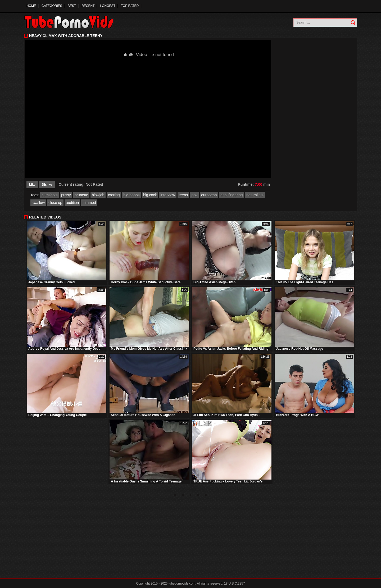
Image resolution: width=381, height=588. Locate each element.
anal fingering (232, 195)
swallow (38, 203)
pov (195, 195)
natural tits (255, 195)
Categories (52, 6)
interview (168, 195)
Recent (88, 6)
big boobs (132, 195)
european (209, 195)
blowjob (98, 195)
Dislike (47, 185)
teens (183, 195)
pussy (66, 195)
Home (31, 6)
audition (72, 203)
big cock (150, 195)
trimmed (89, 203)
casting (114, 195)
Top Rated (130, 6)
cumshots (49, 195)
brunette (81, 195)
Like (32, 185)
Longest (108, 6)
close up (55, 203)
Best (72, 6)
